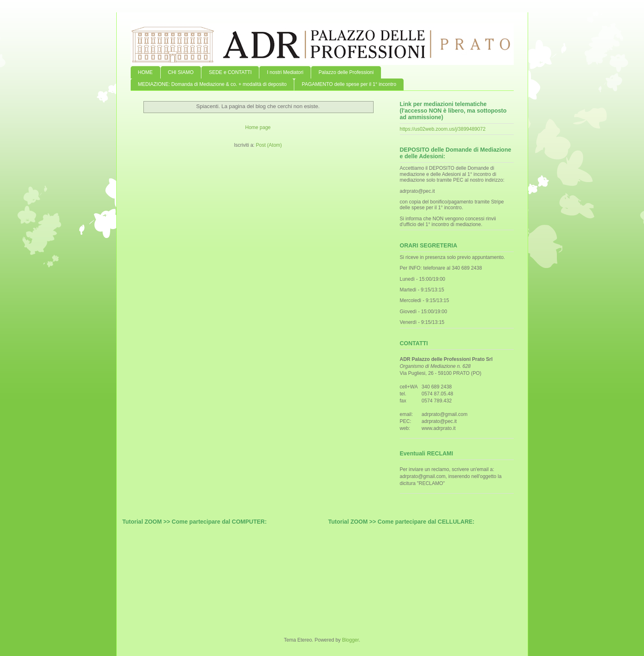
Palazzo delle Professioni (346, 72)
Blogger (350, 640)
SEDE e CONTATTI (230, 72)
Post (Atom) (269, 145)
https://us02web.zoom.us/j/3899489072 (443, 129)
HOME (145, 72)
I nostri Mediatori (285, 72)
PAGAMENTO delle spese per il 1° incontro (349, 84)
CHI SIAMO (181, 72)
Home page (258, 127)
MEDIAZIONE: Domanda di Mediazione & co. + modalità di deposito (212, 84)
